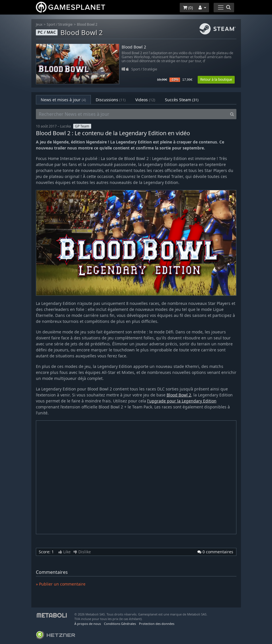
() (188, 8)
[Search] (232, 114)
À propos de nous (88, 624)
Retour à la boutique (216, 79)
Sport (51, 24)
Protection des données (157, 624)
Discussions (111, 100)
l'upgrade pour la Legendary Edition (182, 401)
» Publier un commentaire (61, 584)
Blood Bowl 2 (87, 24)
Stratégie (65, 24)
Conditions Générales (120, 624)
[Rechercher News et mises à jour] (132, 114)
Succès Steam (182, 100)
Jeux (39, 24)
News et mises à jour (63, 100)
